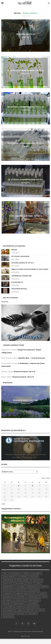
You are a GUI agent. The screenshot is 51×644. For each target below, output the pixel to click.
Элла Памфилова (30, 618)
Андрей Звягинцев (8, 580)
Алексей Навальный (9, 577)
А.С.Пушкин (26, 573)
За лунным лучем (19, 591)
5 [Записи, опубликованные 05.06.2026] (32, 486)
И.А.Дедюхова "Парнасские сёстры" (14, 598)
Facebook (5, 302)
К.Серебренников (34, 601)
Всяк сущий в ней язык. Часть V (25, 216)
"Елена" (5, 573)
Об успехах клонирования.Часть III (25, 107)
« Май (3, 504)
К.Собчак (6, 605)
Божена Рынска (39, 580)
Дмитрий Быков (34, 587)
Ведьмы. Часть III (25, 34)
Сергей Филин (7, 618)
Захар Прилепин (32, 591)
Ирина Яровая (21, 601)
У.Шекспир (18, 618)
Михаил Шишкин (35, 608)
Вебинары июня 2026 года (25, 400)
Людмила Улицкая (9, 608)
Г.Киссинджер (21, 587)
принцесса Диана (20, 622)
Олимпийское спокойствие (21, 276)
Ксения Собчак (30, 605)
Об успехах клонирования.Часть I (25, 179)
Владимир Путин (8, 587)
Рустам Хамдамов (23, 615)
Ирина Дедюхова (8, 601)
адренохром (43, 618)
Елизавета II (6, 591)
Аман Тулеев (35, 577)
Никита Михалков (8, 615)
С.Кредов (35, 615)
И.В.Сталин (31, 598)
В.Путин (40, 584)
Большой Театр (7, 584)
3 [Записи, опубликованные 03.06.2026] (19, 486)
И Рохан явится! (17, 282)
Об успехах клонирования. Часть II (26, 143)
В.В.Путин (31, 584)
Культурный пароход (19, 289)
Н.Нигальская (33, 611)
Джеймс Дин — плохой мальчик (32, 358)
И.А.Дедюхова (20, 594)
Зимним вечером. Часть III (24, 371)
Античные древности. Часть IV (22, 263)
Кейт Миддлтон (17, 605)
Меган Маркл (22, 608)
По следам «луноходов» (20, 256)
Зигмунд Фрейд (8, 594)
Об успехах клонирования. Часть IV (25, 70)
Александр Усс (37, 573)
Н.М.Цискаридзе (8, 611)
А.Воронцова (15, 573)
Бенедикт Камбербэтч (24, 580)
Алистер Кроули (23, 577)
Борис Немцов (20, 584)
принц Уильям (7, 622)
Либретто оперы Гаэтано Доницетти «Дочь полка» (29, 269)
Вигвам (14, 250)
